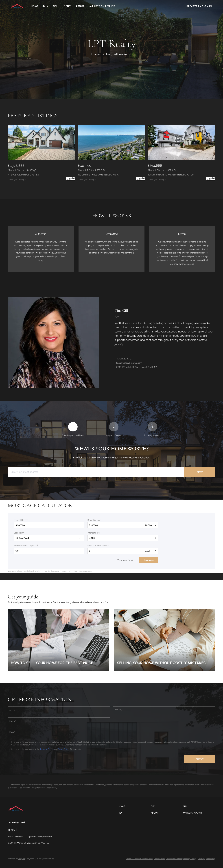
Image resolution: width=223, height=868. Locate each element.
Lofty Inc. (22, 859)
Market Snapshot (103, 6)
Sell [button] (57, 6)
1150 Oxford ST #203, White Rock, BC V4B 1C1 (98, 175)
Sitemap (201, 859)
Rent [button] (68, 6)
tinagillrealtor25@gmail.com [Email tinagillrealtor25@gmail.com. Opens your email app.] (129, 363)
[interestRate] (123, 538)
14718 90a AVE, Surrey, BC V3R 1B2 (23, 175)
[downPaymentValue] (115, 525)
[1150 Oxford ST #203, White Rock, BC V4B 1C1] (111, 142)
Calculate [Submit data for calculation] (149, 560)
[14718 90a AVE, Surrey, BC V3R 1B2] (42, 142)
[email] (59, 732)
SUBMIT (200, 759)
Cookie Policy (159, 859)
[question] (164, 721)
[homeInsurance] (49, 551)
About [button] (81, 6)
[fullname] (59, 710)
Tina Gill (121, 311)
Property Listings (190, 859)
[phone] (59, 721)
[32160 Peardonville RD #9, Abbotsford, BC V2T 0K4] (181, 142)
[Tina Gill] (53, 343)
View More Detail (125, 560)
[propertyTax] (115, 551)
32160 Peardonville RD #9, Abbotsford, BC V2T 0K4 (171, 175)
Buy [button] (46, 6)
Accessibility (211, 859)
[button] (17, 6)
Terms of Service (47, 749)
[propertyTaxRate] (151, 551)
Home (35, 6)
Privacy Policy (63, 749)
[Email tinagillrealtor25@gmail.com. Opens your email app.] (39, 837)
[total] (49, 525)
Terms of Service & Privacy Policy (139, 859)
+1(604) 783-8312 (124, 359)
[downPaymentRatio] (151, 525)
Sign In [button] (207, 6)
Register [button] (193, 6)
